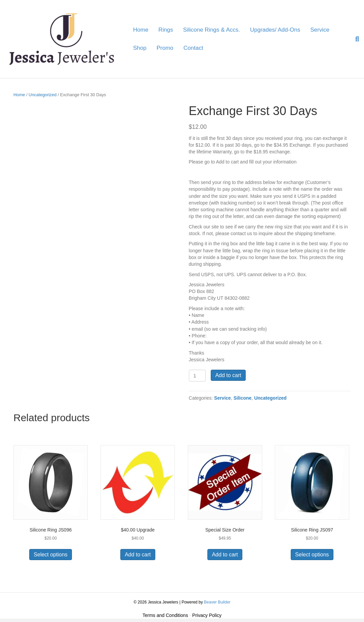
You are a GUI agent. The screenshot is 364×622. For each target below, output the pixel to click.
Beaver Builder (217, 602)
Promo (165, 48)
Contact (193, 48)
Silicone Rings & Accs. (212, 30)
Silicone (243, 398)
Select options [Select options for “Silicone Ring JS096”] (51, 555)
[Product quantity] (197, 376)
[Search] (355, 39)
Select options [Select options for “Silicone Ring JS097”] (312, 555)
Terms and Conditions (165, 615)
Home (141, 30)
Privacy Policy (207, 615)
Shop (140, 48)
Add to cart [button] (138, 555)
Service (320, 30)
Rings (166, 30)
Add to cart (228, 375)
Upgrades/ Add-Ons (275, 30)
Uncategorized (43, 95)
